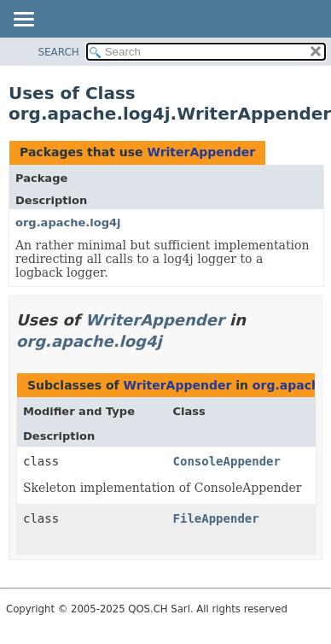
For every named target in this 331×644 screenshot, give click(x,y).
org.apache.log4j (68, 222)
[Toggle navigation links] (23, 20)
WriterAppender (201, 152)
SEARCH (58, 52)
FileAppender (216, 518)
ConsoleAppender (227, 461)
